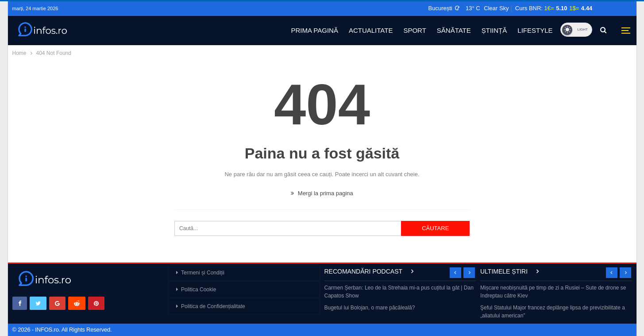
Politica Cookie (199, 290)
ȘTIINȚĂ (494, 30)
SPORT (415, 30)
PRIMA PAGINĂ (315, 30)
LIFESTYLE (535, 30)
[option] (400, 299)
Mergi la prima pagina (322, 193)
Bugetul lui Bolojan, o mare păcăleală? (370, 308)
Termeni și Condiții (203, 273)
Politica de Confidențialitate (213, 306)
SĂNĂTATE (454, 30)
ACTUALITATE (371, 30)
